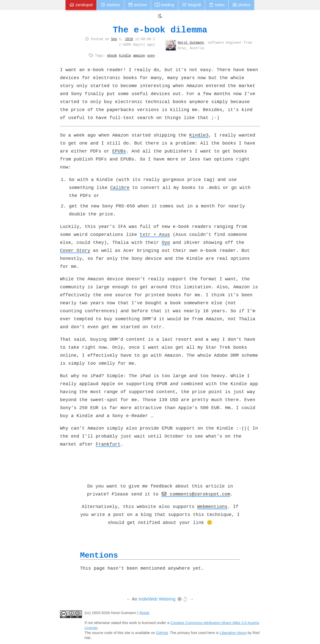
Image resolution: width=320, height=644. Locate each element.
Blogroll (191, 5)
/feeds (144, 613)
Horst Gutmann (191, 42)
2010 (129, 39)
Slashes (110, 5)
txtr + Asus (155, 234)
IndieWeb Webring (157, 599)
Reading (164, 5)
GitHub (162, 633)
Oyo (166, 242)
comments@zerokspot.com (196, 494)
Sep (114, 39)
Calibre (120, 187)
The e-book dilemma (160, 30)
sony (151, 55)
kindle (125, 55)
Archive (137, 5)
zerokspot (81, 5)
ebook (112, 55)
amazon (139, 55)
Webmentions (212, 506)
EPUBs (119, 151)
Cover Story (75, 250)
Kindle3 (199, 135)
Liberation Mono (233, 633)
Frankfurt (108, 444)
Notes (217, 5)
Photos (241, 5)
